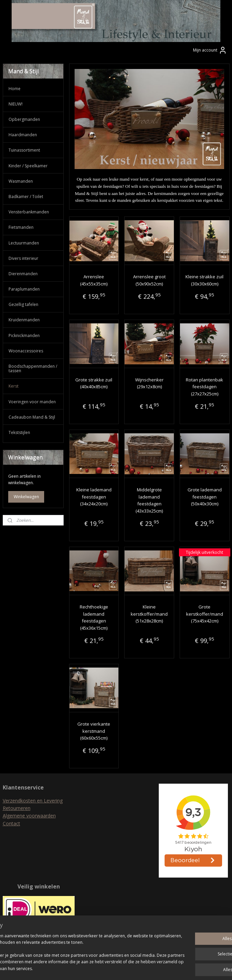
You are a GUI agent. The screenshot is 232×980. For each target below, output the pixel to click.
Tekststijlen (19, 432)
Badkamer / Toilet (26, 197)
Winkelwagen (26, 497)
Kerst (14, 386)
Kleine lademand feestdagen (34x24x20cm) (94, 497)
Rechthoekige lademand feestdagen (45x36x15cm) (94, 617)
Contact (11, 823)
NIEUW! (16, 104)
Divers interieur (23, 258)
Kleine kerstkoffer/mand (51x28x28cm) (149, 614)
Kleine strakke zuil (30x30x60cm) (204, 280)
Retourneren (17, 808)
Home (15, 89)
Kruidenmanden (24, 320)
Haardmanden (23, 135)
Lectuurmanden (24, 243)
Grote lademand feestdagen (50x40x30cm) (205, 497)
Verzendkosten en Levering (33, 801)
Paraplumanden (24, 289)
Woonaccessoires (26, 351)
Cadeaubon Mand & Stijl (32, 417)
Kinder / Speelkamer (28, 166)
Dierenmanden (23, 274)
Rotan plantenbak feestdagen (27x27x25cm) (204, 387)
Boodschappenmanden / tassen (33, 368)
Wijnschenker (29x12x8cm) (149, 383)
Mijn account (210, 50)
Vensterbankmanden (29, 212)
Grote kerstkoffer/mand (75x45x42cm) (205, 614)
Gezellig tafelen (23, 304)
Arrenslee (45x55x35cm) (94, 280)
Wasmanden (21, 181)
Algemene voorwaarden (29, 816)
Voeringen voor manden (32, 402)
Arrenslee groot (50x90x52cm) (149, 280)
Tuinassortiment (24, 150)
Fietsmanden (21, 227)
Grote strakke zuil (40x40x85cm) (94, 383)
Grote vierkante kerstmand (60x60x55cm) (94, 731)
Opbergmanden (24, 119)
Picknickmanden (24, 335)
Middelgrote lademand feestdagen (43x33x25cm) (149, 500)
